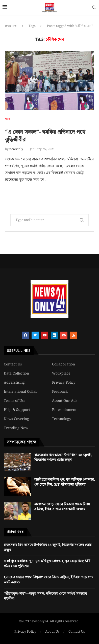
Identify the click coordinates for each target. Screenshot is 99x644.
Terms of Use (15, 401)
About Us (52, 632)
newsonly (16, 149)
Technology (62, 419)
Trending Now (16, 428)
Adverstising (14, 383)
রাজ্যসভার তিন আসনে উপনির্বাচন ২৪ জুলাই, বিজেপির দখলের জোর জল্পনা (63, 458)
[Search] (94, 8)
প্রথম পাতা (11, 26)
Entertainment (64, 410)
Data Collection (16, 374)
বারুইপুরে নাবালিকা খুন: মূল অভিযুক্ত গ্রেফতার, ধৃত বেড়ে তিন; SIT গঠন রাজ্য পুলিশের (65, 482)
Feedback (60, 392)
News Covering (16, 419)
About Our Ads (65, 401)
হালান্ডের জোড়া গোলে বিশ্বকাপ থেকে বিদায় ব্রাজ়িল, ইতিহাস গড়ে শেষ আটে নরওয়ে (62, 507)
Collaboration (64, 364)
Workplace (61, 374)
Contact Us (13, 364)
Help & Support (17, 410)
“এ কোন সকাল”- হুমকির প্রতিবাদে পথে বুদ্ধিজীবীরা (45, 136)
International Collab (21, 392)
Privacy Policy (64, 383)
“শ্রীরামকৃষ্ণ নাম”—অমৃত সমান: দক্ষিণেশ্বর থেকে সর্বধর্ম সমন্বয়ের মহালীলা (45, 596)
